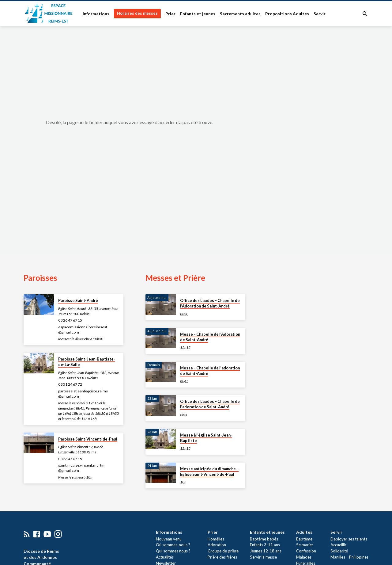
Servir (320, 14)
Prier (170, 14)
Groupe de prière (223, 551)
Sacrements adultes (240, 14)
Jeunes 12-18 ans (266, 551)
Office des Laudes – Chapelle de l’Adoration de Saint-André (210, 303)
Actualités (164, 557)
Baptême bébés (264, 539)
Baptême (304, 539)
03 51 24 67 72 (70, 384)
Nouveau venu (168, 539)
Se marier (305, 545)
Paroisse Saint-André (78, 300)
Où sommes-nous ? (172, 545)
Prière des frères (222, 557)
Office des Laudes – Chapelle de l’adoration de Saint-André (210, 404)
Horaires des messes (137, 13)
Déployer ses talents (349, 539)
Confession (306, 551)
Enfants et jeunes (198, 14)
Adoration (217, 545)
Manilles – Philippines (349, 557)
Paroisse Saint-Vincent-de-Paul (88, 439)
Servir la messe (263, 557)
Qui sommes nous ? (173, 551)
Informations (96, 14)
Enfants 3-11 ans (265, 545)
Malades (304, 557)
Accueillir (338, 545)
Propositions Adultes (287, 14)
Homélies (216, 539)
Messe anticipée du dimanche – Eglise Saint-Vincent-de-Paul (209, 471)
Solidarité (339, 551)
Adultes (304, 532)
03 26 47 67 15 (70, 320)
